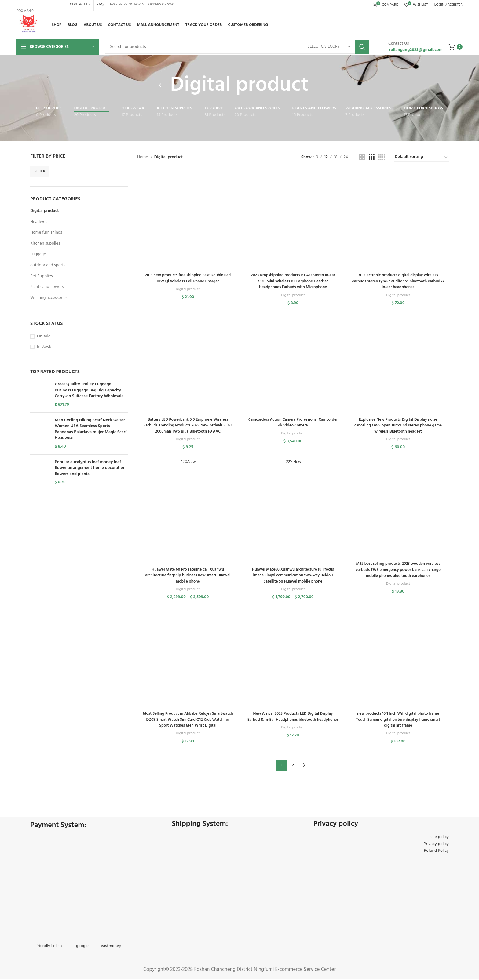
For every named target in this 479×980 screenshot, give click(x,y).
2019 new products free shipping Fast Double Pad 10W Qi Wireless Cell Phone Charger (187, 279)
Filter (40, 171)
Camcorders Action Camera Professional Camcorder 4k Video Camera (293, 424)
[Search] (237, 47)
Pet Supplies (42, 276)
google (82, 947)
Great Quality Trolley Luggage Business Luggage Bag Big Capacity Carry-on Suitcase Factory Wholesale (89, 390)
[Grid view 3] (372, 157)
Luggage (38, 254)
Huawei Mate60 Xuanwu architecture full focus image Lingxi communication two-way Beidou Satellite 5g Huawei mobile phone (293, 578)
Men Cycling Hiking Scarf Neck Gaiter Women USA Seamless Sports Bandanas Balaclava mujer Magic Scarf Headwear (91, 429)
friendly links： (50, 947)
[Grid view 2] (362, 157)
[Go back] (163, 85)
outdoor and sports (48, 265)
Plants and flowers (47, 287)
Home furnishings (46, 232)
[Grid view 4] (382, 157)
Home (143, 157)
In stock (44, 347)
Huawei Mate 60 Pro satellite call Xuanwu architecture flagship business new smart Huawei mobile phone (187, 578)
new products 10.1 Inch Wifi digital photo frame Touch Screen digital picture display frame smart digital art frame (399, 723)
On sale (44, 336)
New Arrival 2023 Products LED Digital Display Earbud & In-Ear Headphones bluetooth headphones (293, 723)
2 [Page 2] (293, 766)
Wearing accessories (49, 298)
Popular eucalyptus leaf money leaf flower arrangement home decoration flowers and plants (90, 468)
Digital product (45, 211)
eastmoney (111, 947)
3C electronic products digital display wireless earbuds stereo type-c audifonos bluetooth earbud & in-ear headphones (399, 282)
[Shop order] (421, 157)
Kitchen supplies (45, 243)
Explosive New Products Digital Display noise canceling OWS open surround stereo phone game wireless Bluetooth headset (399, 427)
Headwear (40, 222)
